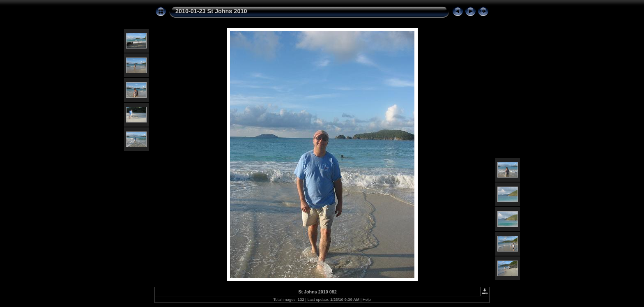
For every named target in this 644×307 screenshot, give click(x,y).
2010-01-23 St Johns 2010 (211, 11)
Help (367, 299)
